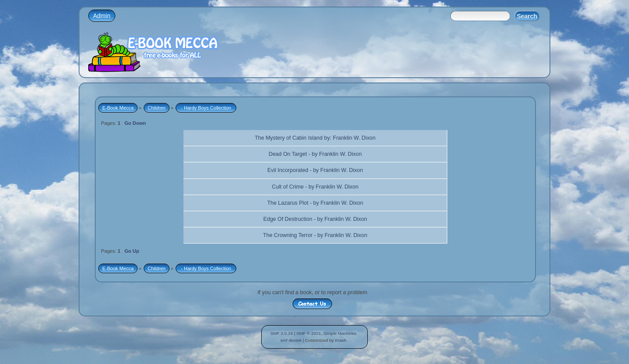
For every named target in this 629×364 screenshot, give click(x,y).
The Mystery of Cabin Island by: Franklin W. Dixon (315, 138)
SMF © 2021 (309, 333)
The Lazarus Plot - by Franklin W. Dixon (315, 203)
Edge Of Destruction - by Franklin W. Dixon (315, 219)
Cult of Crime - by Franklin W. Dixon (315, 187)
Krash (341, 340)
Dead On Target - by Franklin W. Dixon (315, 154)
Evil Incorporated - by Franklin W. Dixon (315, 170)
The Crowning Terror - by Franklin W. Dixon (315, 235)
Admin (102, 16)
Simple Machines (340, 333)
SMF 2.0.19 (282, 333)
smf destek (291, 340)
